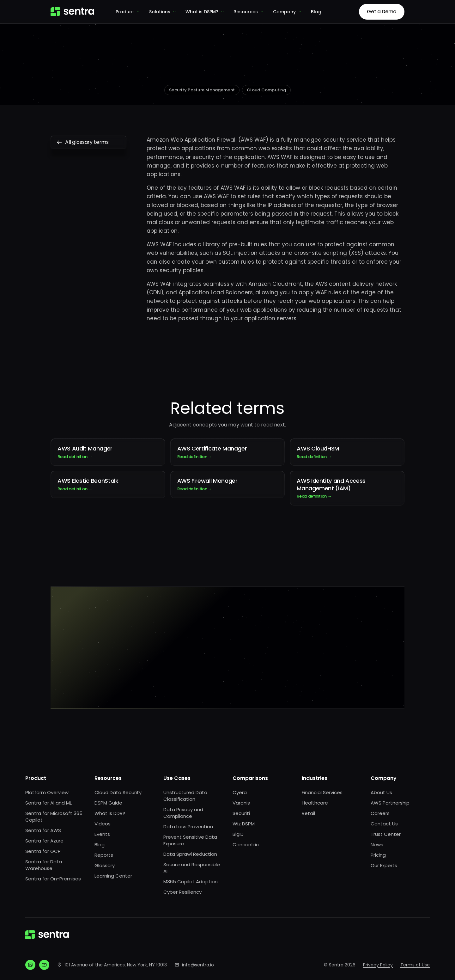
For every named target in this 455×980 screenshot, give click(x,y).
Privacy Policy (378, 965)
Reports (104, 855)
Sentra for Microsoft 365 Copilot (54, 817)
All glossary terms (88, 142)
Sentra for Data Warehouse (44, 865)
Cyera (240, 792)
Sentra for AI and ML (49, 803)
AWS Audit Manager (108, 452)
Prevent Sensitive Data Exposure (190, 840)
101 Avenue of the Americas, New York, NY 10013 (116, 965)
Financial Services (322, 792)
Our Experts (384, 865)
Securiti (241, 813)
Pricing (378, 855)
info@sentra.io (198, 965)
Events (102, 834)
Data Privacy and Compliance (183, 813)
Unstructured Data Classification (185, 796)
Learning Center (113, 876)
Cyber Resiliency (182, 892)
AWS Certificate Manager (228, 452)
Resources (249, 12)
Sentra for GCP (43, 851)
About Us (381, 792)
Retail (308, 813)
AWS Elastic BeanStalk (108, 484)
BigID (238, 834)
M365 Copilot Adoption (191, 882)
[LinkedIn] (30, 965)
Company (288, 12)
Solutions (163, 12)
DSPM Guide (108, 803)
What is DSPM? (205, 12)
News (377, 845)
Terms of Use (415, 965)
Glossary (105, 865)
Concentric (246, 845)
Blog (316, 12)
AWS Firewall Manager (228, 484)
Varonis (241, 803)
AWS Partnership (390, 803)
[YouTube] (44, 965)
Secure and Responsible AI (192, 868)
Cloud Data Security (118, 792)
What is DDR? (110, 813)
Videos (103, 824)
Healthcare (315, 803)
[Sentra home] (72, 12)
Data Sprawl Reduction (190, 854)
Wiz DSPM (244, 824)
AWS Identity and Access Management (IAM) (347, 488)
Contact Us (384, 824)
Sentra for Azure (44, 841)
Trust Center (386, 834)
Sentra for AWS (43, 830)
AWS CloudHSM (347, 452)
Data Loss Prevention (188, 827)
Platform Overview (47, 792)
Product (128, 12)
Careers (380, 813)
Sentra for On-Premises (53, 879)
